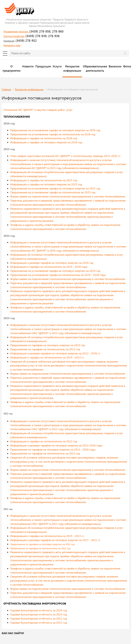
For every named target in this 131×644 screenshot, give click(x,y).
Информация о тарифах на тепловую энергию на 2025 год (46, 184)
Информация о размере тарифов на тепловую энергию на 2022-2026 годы (56, 445)
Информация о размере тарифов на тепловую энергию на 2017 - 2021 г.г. (55, 540)
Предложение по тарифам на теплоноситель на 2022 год (45, 453)
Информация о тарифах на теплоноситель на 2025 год (44, 180)
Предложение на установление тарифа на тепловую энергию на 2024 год (55, 271)
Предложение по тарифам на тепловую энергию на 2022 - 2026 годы (53, 449)
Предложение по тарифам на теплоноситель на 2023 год (45, 349)
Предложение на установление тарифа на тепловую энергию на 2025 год (55, 188)
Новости (28, 66)
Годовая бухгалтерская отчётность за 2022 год (39, 618)
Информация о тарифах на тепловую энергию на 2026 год (46, 142)
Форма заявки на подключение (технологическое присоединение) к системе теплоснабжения (68, 196)
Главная (6, 89)
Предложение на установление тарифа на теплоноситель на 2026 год (53, 134)
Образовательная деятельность (95, 68)
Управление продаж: (16, 31)
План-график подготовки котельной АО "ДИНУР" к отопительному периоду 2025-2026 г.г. (65, 156)
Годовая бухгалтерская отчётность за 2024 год (39, 610)
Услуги (57, 66)
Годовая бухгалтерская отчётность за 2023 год (39, 614)
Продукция (43, 66)
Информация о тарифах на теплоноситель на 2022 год (44, 441)
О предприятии (12, 68)
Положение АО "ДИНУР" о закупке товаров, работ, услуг (38, 110)
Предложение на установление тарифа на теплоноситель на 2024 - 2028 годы (58, 275)
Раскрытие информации (72, 68)
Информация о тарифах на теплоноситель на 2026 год (44, 138)
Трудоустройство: (14, 36)
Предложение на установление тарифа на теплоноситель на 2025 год (53, 192)
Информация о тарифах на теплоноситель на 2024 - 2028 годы (49, 267)
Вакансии (115, 66)
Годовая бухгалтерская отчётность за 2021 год (39, 622)
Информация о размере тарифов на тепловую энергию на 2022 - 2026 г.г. (55, 353)
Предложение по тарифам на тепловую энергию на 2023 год (48, 345)
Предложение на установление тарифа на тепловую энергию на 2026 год (55, 130)
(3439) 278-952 (20, 41)
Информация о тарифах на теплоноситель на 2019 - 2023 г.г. (47, 357)
